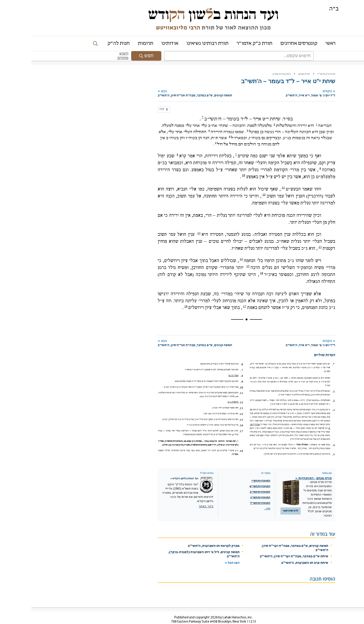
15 (217, 256)
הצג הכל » (201, 553)
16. (210, 416)
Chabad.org (259, 622)
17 (213, 296)
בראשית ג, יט (202, 392)
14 (210, 249)
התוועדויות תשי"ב (250, 64)
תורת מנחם (273, 64)
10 (212, 165)
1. (302, 382)
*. (302, 355)
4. (302, 435)
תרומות (114, 44)
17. (210, 421)
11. (210, 383)
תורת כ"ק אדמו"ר (223, 44)
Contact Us (197, 616)
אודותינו (138, 44)
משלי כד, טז (202, 366)
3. (302, 400)
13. (210, 398)
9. (210, 372)
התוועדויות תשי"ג (229, 488)
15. (210, 410)
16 (230, 263)
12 (233, 185)
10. (210, 378)
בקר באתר (175, 496)
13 (168, 223)
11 (252, 178)
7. (210, 360)
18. (210, 441)
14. (210, 404)
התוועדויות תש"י (229, 471)
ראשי (299, 44)
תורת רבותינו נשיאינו (176, 44)
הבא (178, 84)
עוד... (236, 499)
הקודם (269, 84)
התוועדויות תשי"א (229, 477)
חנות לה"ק (87, 44)
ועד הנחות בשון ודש (182, 14)
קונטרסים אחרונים (268, 44)
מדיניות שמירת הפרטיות (281, 622)
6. (210, 355)
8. (210, 366)
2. (302, 391)
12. (210, 393)
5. (302, 445)
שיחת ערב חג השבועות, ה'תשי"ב (273, 553)
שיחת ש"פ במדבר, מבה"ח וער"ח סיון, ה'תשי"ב (263, 547)
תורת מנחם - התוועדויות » (282, 469)
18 (155, 296)
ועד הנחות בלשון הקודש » (153, 469)
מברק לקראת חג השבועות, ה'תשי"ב (182, 536)
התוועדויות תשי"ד (229, 493)
